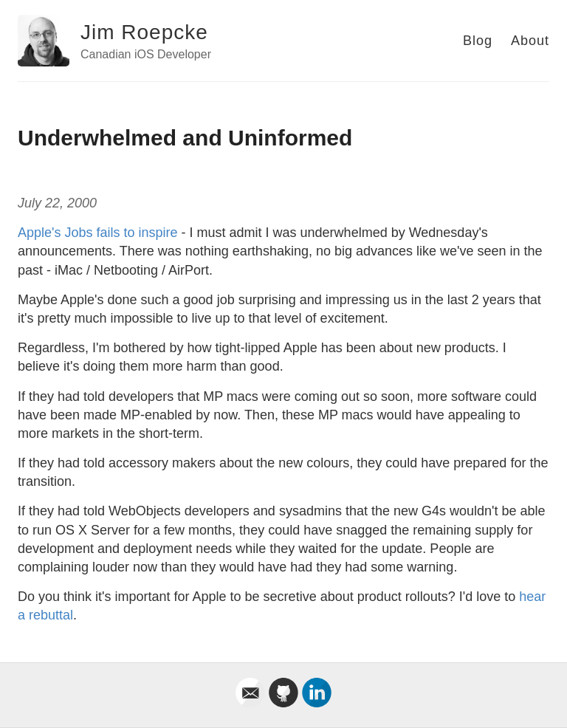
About (530, 41)
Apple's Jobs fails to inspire (98, 233)
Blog (478, 41)
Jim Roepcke (144, 32)
